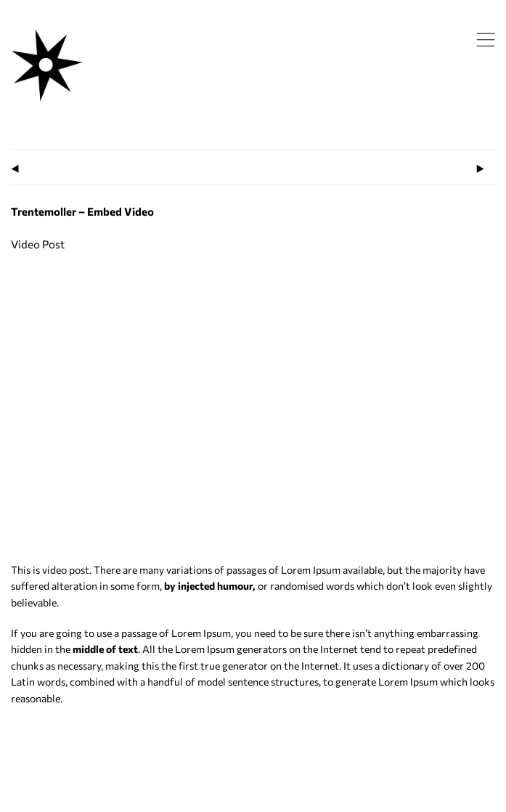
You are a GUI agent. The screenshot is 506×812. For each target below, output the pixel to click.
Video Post (38, 244)
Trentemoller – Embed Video (82, 211)
